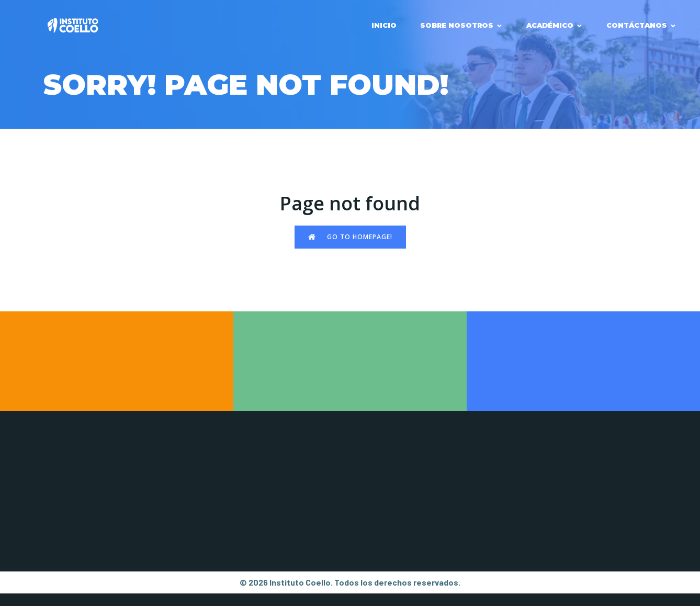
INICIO (384, 25)
